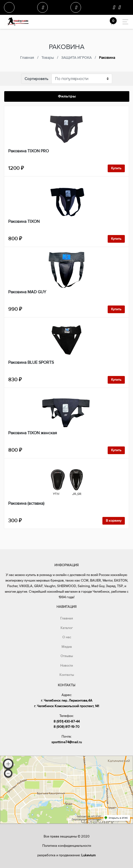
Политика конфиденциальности (67, 846)
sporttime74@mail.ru (67, 742)
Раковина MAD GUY (27, 292)
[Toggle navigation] (124, 22)
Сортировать (36, 79)
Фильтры (67, 96)
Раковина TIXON (24, 222)
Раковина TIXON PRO (28, 151)
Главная (66, 618)
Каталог (67, 628)
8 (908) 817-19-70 (66, 727)
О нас (67, 637)
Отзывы (67, 656)
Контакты (67, 675)
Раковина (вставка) (26, 503)
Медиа (67, 647)
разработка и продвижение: (66, 855)
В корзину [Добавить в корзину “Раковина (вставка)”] (114, 521)
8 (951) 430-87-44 (67, 721)
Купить (116, 168)
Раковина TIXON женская (33, 433)
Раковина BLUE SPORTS (31, 362)
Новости (66, 666)
